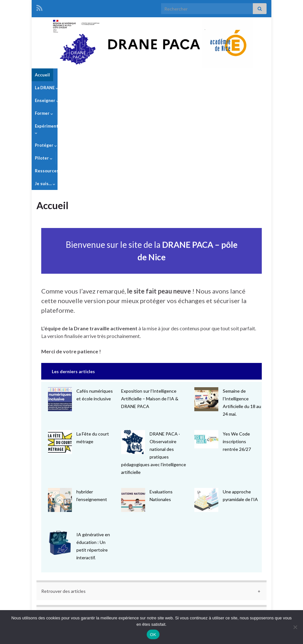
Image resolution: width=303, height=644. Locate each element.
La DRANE (68, 75)
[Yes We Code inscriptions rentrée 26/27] (206, 343)
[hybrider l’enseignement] (60, 404)
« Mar (150, 582)
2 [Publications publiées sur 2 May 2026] (214, 541)
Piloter (218, 75)
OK (153, 635)
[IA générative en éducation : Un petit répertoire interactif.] (60, 447)
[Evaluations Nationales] (133, 404)
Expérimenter (158, 75)
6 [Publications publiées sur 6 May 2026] (120, 549)
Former (126, 75)
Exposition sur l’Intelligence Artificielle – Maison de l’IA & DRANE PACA (150, 303)
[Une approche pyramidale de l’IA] (206, 404)
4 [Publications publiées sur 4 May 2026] (57, 549)
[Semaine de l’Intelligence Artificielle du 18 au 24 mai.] (206, 303)
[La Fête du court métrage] (60, 346)
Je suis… (45, 88)
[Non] (295, 627)
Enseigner (99, 75)
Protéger (191, 75)
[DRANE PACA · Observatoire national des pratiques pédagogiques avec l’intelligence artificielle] (133, 346)
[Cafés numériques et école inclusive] (60, 303)
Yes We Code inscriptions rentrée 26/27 (237, 346)
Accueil (42, 75)
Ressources (247, 75)
